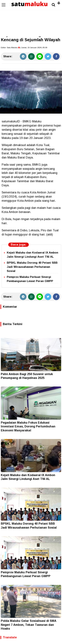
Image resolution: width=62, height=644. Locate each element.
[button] (59, 2)
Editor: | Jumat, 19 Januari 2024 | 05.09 (24, 48)
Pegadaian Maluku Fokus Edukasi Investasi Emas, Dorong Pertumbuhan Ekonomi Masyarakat (28, 426)
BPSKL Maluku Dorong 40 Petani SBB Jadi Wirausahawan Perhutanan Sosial (32, 267)
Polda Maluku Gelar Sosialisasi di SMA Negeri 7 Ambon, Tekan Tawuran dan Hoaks (29, 625)
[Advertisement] (31, 18)
